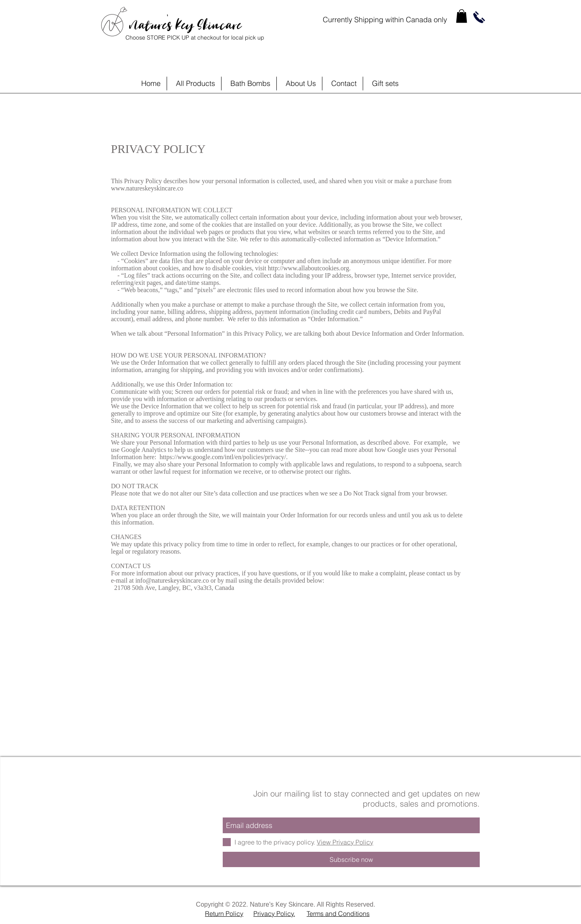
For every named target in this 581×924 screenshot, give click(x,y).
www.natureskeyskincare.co (147, 188)
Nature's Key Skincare (185, 22)
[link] (462, 16)
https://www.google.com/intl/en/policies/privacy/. (224, 457)
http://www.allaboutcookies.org (308, 268)
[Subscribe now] (351, 859)
